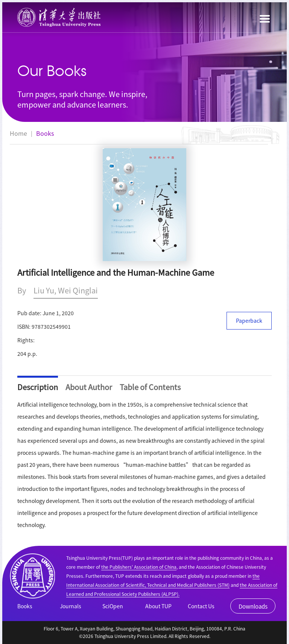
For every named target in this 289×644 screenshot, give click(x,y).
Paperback (249, 320)
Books (45, 133)
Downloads (253, 606)
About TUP (158, 606)
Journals (71, 606)
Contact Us (201, 606)
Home (18, 133)
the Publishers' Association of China (139, 567)
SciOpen (113, 606)
